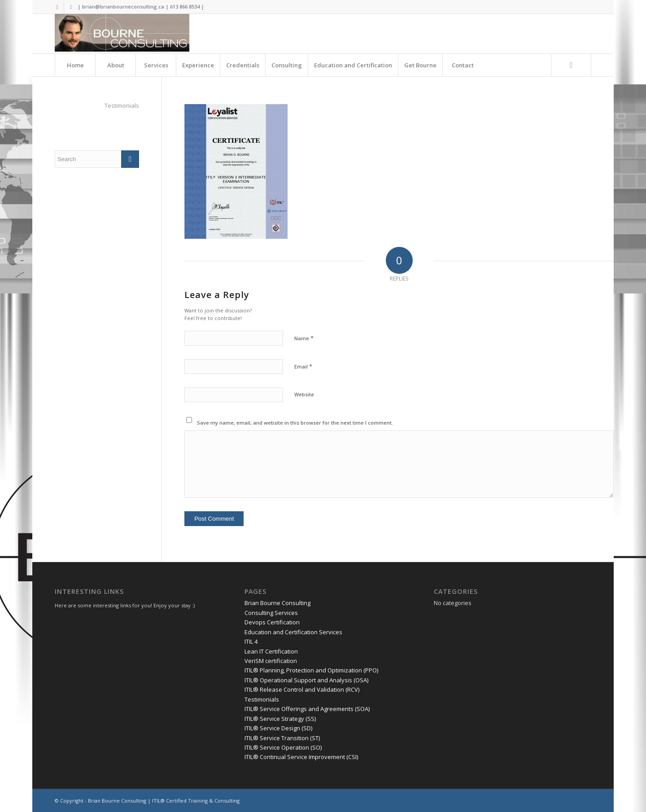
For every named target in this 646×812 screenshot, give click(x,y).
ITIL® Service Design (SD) (278, 728)
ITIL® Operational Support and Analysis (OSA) (306, 680)
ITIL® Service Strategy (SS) (280, 719)
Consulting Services (271, 613)
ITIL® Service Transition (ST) (282, 738)
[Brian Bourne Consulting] (122, 34)
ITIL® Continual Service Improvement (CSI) (301, 757)
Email (303, 366)
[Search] (571, 65)
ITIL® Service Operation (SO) (283, 747)
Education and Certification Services (293, 632)
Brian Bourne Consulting (277, 603)
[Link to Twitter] (57, 7)
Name (304, 338)
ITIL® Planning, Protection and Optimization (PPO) (311, 670)
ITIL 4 (251, 641)
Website (304, 394)
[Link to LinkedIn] (71, 7)
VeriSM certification (271, 661)
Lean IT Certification (271, 651)
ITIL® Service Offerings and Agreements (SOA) (307, 709)
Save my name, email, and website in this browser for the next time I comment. (295, 423)
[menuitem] (75, 65)
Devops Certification (272, 622)
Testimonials (122, 105)
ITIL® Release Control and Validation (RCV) (302, 689)
